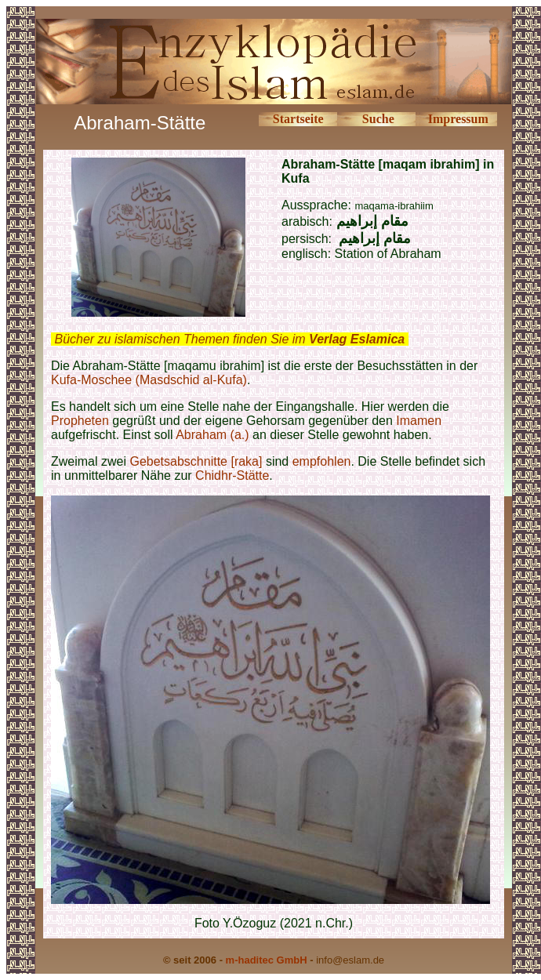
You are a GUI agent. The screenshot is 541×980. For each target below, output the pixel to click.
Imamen (419, 421)
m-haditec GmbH (267, 960)
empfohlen (322, 461)
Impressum (458, 119)
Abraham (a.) (212, 435)
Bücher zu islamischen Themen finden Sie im (229, 339)
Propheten (80, 421)
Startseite (298, 119)
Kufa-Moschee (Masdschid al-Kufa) (149, 380)
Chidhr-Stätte (232, 475)
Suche (378, 119)
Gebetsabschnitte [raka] (196, 461)
